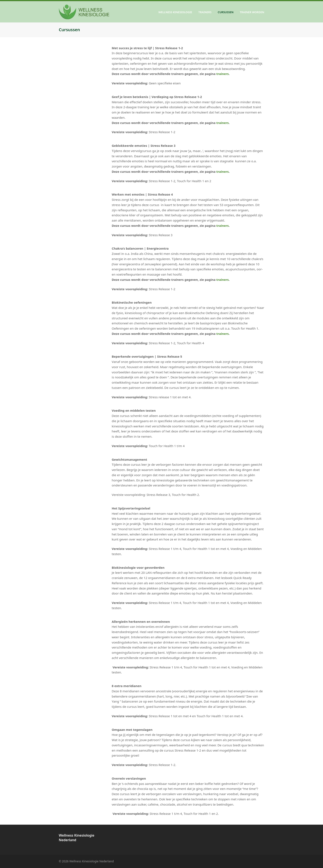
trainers (222, 74)
